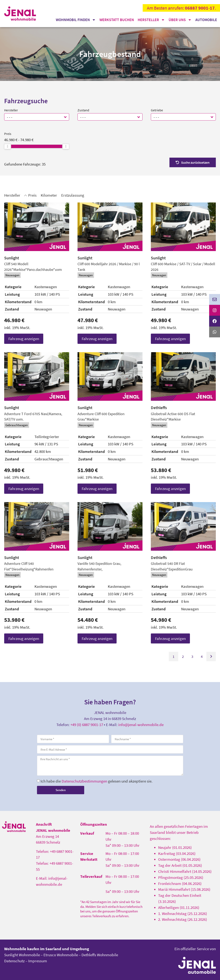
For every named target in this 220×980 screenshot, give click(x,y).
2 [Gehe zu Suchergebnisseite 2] (183, 656)
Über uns (180, 20)
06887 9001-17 (200, 8)
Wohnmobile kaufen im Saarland (33, 949)
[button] (65, 117)
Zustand (83, 110)
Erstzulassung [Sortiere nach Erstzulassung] (73, 195)
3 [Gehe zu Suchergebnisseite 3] (192, 656)
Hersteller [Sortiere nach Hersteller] (12, 195)
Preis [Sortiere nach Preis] (32, 195)
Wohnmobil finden (76, 20)
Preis (8, 134)
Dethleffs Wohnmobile (100, 955)
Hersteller (151, 20)
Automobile (206, 20)
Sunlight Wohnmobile (22, 955)
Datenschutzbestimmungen (84, 781)
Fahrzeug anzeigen (24, 339)
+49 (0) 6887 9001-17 (87, 725)
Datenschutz (14, 961)
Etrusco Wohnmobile (61, 955)
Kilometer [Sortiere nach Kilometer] (49, 195)
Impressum (38, 961)
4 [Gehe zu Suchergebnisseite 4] (202, 656)
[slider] (8, 146)
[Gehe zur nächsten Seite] (211, 656)
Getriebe (157, 110)
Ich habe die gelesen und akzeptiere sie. (97, 781)
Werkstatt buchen (117, 20)
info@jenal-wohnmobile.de (141, 725)
